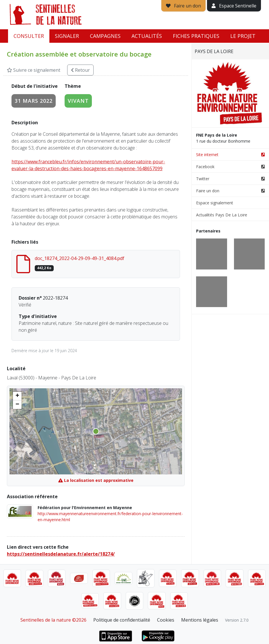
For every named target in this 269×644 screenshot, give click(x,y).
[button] (17, 396)
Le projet (243, 36)
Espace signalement (215, 203)
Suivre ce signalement (34, 70)
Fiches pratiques (196, 36)
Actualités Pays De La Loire (222, 215)
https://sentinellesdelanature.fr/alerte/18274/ (61, 554)
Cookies (166, 620)
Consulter (29, 36)
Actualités (147, 36)
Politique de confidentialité (122, 620)
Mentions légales (200, 620)
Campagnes (105, 36)
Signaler (67, 36)
